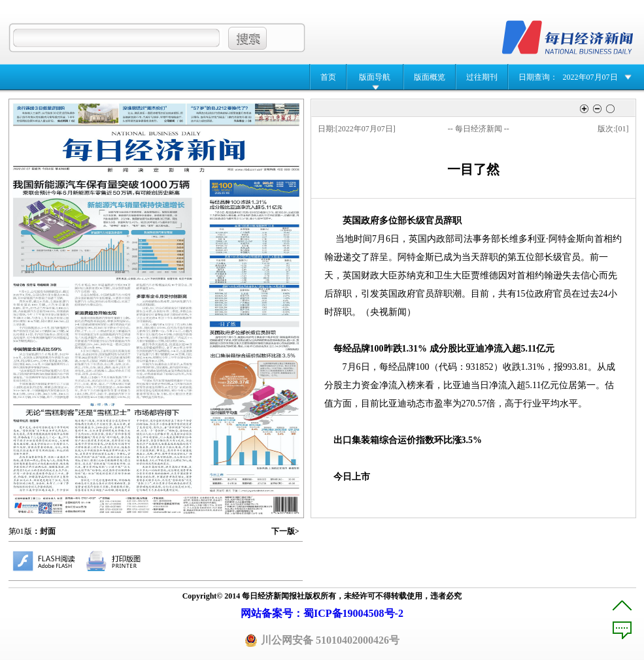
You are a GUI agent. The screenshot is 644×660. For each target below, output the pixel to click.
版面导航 (375, 77)
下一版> (285, 531)
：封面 (44, 531)
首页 (328, 77)
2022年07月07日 (590, 77)
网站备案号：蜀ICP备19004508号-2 (322, 613)
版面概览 (430, 77)
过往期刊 (482, 77)
